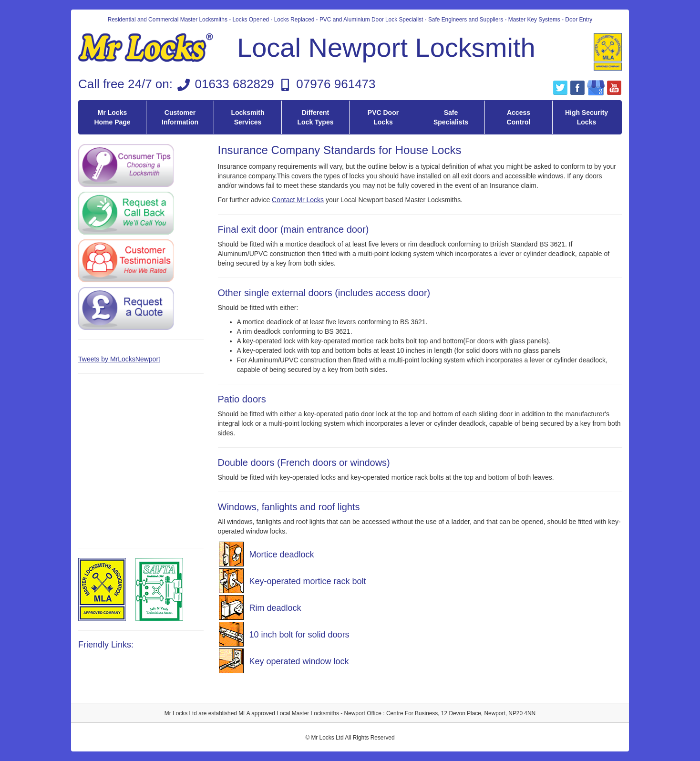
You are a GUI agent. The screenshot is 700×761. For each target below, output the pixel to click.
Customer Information (180, 117)
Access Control (519, 117)
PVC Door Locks (383, 117)
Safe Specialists (451, 117)
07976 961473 (336, 84)
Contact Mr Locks (298, 200)
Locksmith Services (247, 117)
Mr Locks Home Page (112, 117)
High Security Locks (587, 117)
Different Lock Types (316, 117)
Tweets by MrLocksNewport (119, 359)
